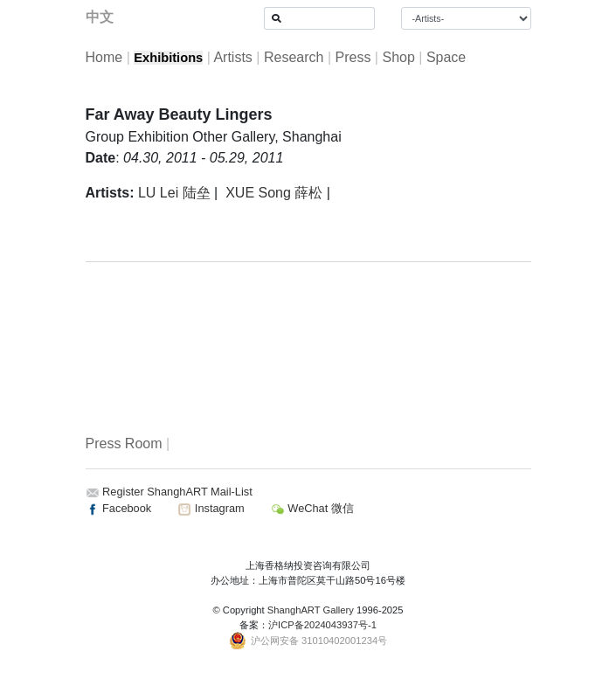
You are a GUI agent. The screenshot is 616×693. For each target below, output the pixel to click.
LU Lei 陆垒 (174, 193)
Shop (398, 57)
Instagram (211, 508)
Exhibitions (168, 58)
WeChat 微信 (312, 508)
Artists (232, 57)
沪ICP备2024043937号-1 (322, 625)
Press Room (124, 444)
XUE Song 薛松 (274, 193)
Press (353, 57)
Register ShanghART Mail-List (177, 492)
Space (446, 57)
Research (294, 57)
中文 (100, 17)
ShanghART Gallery (311, 610)
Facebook (119, 508)
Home (104, 57)
